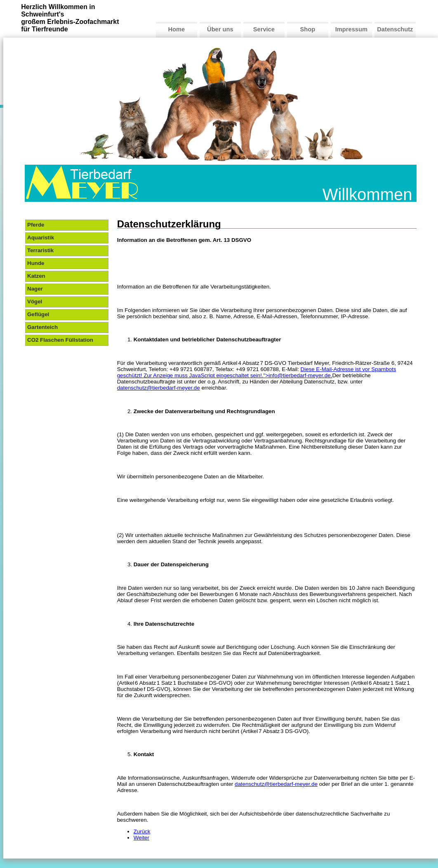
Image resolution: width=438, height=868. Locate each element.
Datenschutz (395, 29)
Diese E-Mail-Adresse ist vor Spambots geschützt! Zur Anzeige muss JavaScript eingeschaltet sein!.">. (257, 372)
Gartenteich (42, 327)
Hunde (36, 263)
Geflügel (38, 314)
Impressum (351, 29)
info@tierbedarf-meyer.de (300, 375)
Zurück (142, 831)
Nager (35, 289)
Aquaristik (41, 238)
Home (176, 29)
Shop (308, 29)
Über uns (220, 29)
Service (264, 29)
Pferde (36, 225)
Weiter (141, 838)
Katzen (36, 276)
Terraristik (40, 250)
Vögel (35, 302)
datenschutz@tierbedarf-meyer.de (159, 388)
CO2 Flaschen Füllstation (60, 340)
